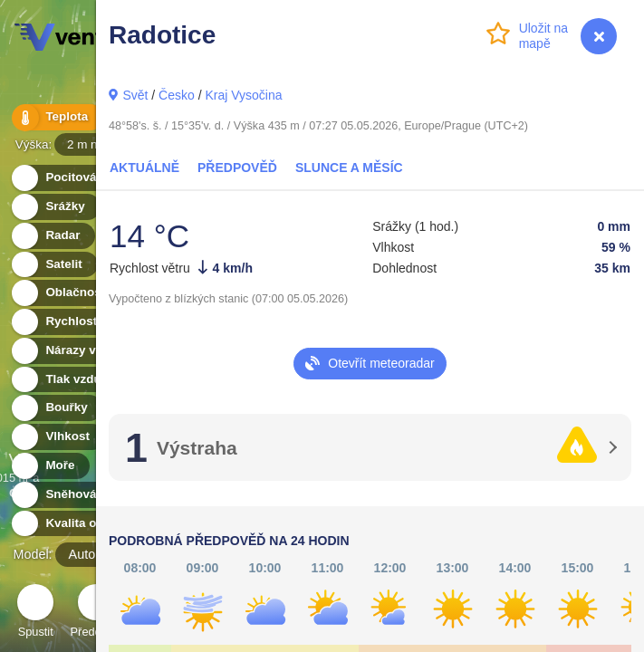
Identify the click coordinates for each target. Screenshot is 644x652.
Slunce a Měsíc (349, 168)
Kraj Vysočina (243, 95)
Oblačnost (65, 293)
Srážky (55, 207)
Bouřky (56, 408)
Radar (53, 236)
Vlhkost (57, 437)
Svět (135, 95)
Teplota (56, 117)
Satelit (53, 265)
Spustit (35, 614)
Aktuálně (144, 168)
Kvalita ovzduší (79, 524)
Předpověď (237, 168)
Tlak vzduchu (74, 380)
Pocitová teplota (82, 178)
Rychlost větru (77, 322)
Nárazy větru (72, 351)
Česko (177, 95)
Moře (50, 466)
